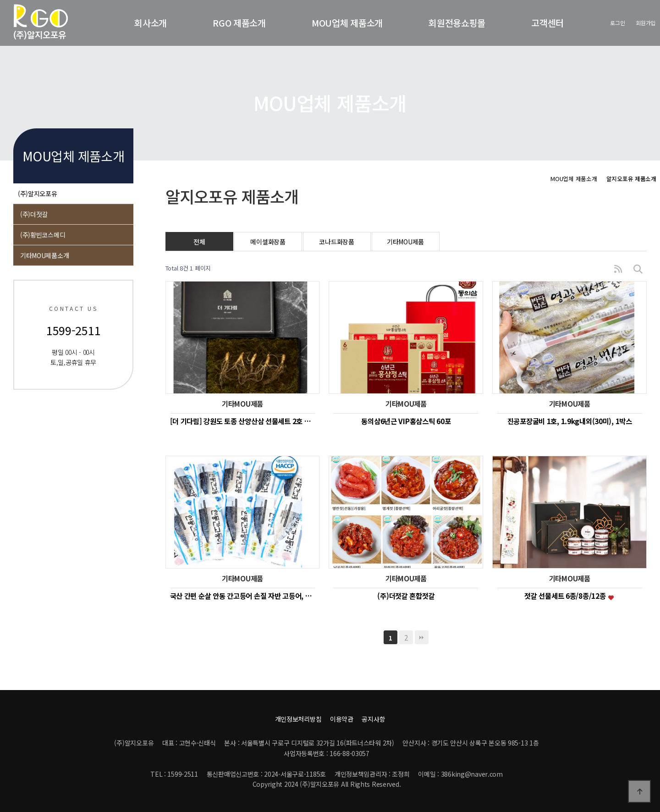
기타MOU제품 (405, 242)
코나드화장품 (336, 242)
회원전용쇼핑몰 (457, 23)
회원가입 (646, 23)
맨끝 (422, 637)
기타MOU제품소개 (44, 255)
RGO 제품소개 (239, 23)
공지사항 (373, 719)
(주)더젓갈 (34, 214)
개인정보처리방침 (298, 719)
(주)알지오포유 (38, 193)
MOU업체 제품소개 (347, 23)
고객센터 (547, 23)
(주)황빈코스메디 (43, 235)
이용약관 (342, 719)
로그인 (617, 23)
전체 (199, 242)
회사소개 (151, 23)
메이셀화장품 (268, 242)
